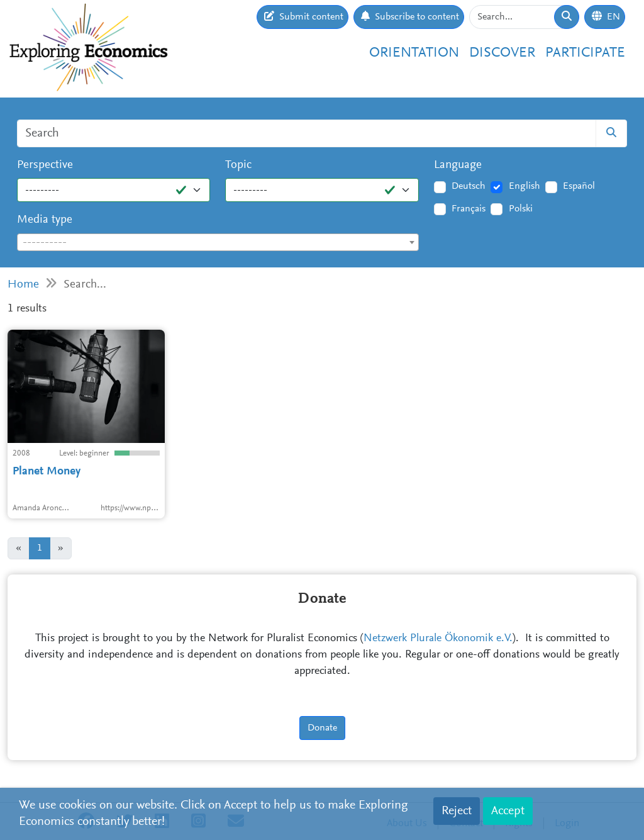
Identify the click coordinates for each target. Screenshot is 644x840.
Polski (521, 209)
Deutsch (469, 186)
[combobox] (218, 242)
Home (23, 285)
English (525, 186)
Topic (238, 165)
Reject (457, 811)
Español (579, 186)
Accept (508, 811)
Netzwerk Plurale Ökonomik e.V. (438, 639)
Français (469, 209)
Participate (585, 53)
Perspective (45, 165)
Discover (502, 53)
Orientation (414, 53)
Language (458, 165)
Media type (45, 220)
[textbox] (218, 243)
